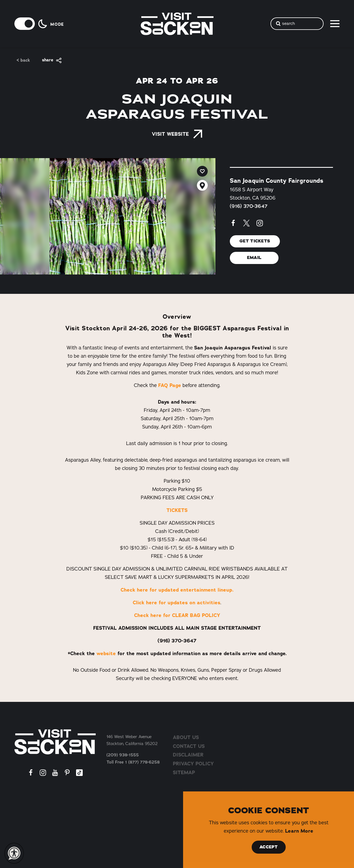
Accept (269, 847)
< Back (23, 60)
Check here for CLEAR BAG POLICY (177, 615)
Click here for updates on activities (177, 603)
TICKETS (177, 510)
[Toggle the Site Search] (297, 24)
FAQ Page (170, 385)
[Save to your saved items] (202, 171)
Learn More (299, 831)
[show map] (202, 185)
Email (254, 258)
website (105, 653)
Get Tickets (255, 241)
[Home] (55, 742)
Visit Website (177, 134)
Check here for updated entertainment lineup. (177, 590)
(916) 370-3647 (249, 206)
